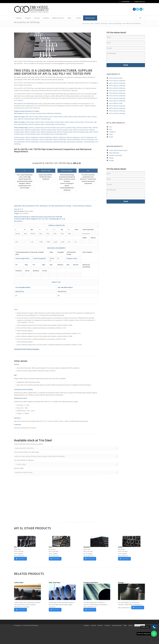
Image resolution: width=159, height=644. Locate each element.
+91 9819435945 (125, 1)
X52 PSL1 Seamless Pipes (48, 130)
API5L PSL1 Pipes (19, 117)
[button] (154, 634)
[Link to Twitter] (138, 9)
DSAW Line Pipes (19, 137)
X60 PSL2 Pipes (69, 122)
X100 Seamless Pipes (47, 134)
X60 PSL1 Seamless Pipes (32, 132)
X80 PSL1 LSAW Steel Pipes (26, 119)
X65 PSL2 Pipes (79, 122)
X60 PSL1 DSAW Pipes (60, 140)
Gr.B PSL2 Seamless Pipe (52, 128)
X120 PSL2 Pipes (60, 124)
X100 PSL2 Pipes (50, 124)
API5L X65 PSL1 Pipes (84, 117)
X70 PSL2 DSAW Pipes (46, 142)
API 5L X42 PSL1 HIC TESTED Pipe (27, 22)
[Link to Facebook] (134, 9)
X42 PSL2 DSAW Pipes (45, 137)
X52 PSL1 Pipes (53, 117)
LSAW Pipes (50, 113)
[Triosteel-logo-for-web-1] (31, 9)
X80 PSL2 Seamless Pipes (36, 124)
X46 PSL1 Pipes (43, 117)
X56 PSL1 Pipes (63, 117)
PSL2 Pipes (33, 113)
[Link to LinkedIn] (141, 9)
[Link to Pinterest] (143, 9)
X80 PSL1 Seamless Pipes (43, 119)
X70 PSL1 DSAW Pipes (32, 142)
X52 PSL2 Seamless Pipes (65, 130)
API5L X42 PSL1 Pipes (32, 117)
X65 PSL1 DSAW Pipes (88, 140)
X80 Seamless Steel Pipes (75, 142)
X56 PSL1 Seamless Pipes (81, 130)
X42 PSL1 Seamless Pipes (68, 128)
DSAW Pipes (58, 113)
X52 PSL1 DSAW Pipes (87, 137)
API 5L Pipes (18, 113)
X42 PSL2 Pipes (30, 122)
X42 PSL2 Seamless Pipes (84, 128)
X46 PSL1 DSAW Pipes (59, 137)
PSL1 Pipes (25, 113)
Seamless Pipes (41, 113)
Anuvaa (36, 643)
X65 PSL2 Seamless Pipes (81, 132)
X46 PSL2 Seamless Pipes (32, 130)
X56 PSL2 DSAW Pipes (46, 140)
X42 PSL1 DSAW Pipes (32, 137)
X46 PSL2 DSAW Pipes (73, 137)
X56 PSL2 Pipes (59, 122)
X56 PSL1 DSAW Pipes (32, 140)
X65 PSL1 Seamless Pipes (65, 132)
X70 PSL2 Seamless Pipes (32, 134)
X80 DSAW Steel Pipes (60, 142)
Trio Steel (22, 70)
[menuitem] (19, 18)
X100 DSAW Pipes (89, 142)
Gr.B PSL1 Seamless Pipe (36, 128)
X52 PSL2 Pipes (49, 122)
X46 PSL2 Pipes (40, 122)
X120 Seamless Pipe (60, 134)
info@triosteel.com (139, 1)
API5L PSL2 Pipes (19, 122)
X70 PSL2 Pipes (89, 122)
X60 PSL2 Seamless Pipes (49, 132)
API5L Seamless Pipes (21, 128)
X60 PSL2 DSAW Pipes (74, 140)
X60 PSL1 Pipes (73, 117)
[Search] (140, 18)
